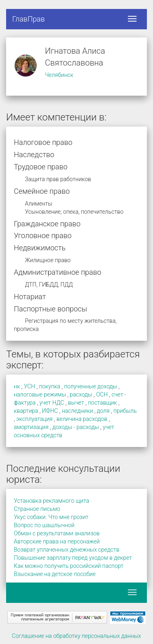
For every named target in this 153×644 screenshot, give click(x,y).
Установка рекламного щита (51, 501)
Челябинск (59, 75)
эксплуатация (34, 419)
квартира (26, 411)
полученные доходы (91, 386)
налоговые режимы (40, 394)
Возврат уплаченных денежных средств (67, 550)
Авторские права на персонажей (57, 541)
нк (17, 386)
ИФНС (50, 411)
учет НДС (52, 403)
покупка (50, 386)
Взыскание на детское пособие (55, 574)
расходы (81, 394)
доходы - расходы (76, 427)
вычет (76, 403)
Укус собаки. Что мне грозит (51, 517)
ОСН (102, 394)
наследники (78, 411)
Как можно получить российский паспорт (69, 566)
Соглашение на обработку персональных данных (76, 636)
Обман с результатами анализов (57, 533)
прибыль (125, 411)
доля (103, 411)
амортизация (31, 427)
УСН (30, 386)
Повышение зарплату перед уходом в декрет (73, 558)
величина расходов (82, 419)
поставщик (102, 403)
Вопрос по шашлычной (44, 525)
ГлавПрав (28, 19)
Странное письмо (37, 509)
